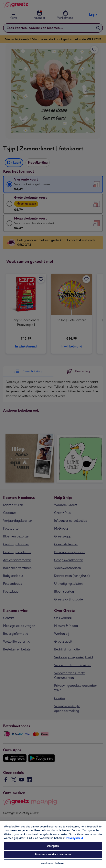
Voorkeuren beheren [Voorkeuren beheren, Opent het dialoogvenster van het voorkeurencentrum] (53, 863)
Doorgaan (53, 846)
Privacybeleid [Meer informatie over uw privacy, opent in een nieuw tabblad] (75, 838)
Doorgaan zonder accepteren (53, 855)
